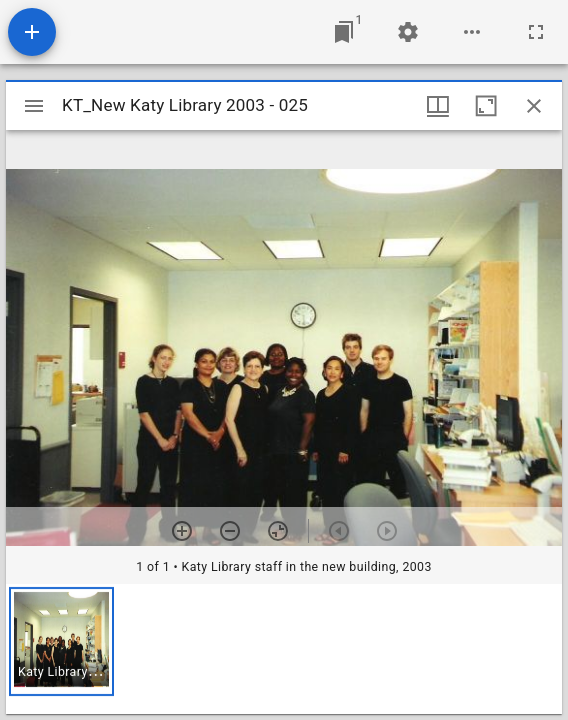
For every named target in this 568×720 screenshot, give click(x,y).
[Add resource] (32, 32)
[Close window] (534, 106)
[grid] (284, 649)
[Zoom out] (230, 531)
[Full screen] (536, 32)
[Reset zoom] (278, 531)
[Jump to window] (344, 32)
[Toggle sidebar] (34, 106)
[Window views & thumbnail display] (438, 106)
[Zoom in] (182, 531)
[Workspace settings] (408, 32)
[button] (61, 641)
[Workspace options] (472, 32)
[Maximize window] (486, 106)
